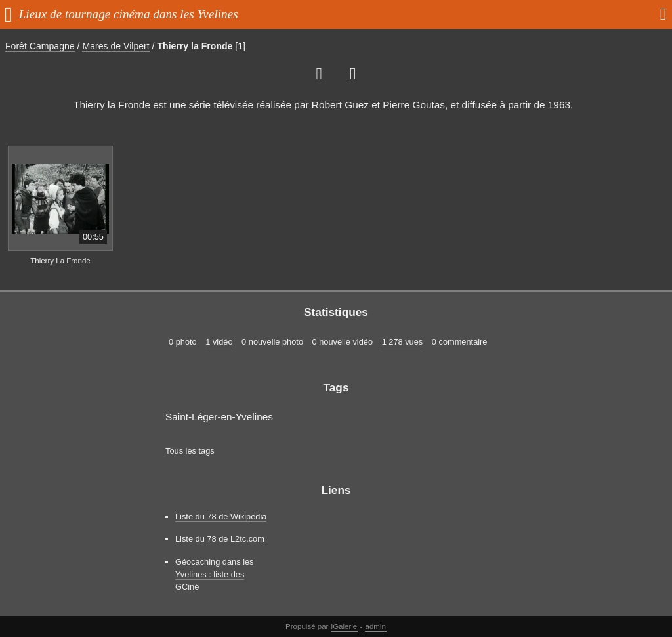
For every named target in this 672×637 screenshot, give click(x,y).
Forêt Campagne (40, 46)
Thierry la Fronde (195, 46)
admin (376, 626)
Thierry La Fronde (60, 261)
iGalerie (345, 626)
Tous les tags (190, 451)
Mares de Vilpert (115, 46)
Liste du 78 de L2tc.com (220, 539)
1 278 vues (403, 342)
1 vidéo (219, 342)
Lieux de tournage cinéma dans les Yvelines (129, 14)
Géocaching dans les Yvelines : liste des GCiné (215, 574)
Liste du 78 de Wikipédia (221, 516)
